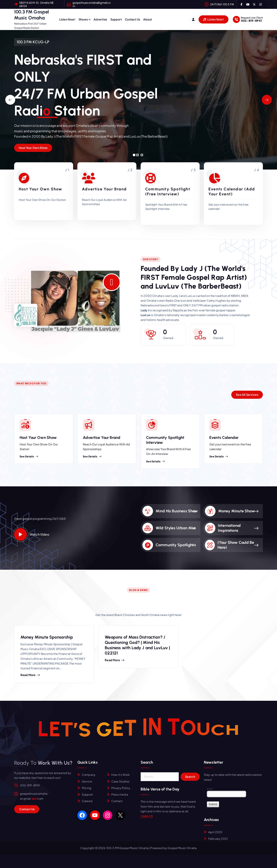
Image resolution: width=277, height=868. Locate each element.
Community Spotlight (175, 545)
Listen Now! (67, 19)
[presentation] (10, 100)
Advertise (100, 19)
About (148, 19)
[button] (134, 155)
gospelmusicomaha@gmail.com (92, 4)
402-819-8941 (251, 21)
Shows (83, 19)
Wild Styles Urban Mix (175, 528)
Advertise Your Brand (102, 438)
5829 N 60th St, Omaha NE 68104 (36, 4)
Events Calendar (224, 438)
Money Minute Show (236, 511)
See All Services (247, 395)
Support (116, 19)
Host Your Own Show (33, 148)
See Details (29, 456)
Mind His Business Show (177, 511)
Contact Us (132, 19)
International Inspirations (229, 528)
